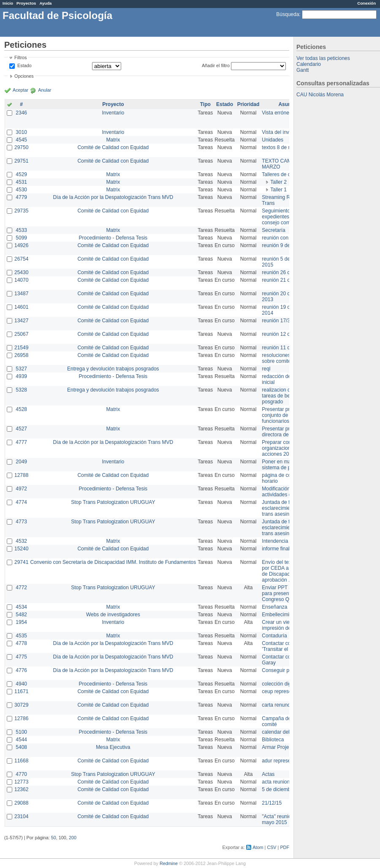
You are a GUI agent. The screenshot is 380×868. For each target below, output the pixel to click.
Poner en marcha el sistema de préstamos (286, 465)
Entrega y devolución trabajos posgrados (113, 369)
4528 (21, 409)
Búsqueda (288, 14)
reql (266, 369)
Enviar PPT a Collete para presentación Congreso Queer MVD (287, 593)
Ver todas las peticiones (323, 58)
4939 (21, 376)
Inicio (8, 3)
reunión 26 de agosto (286, 272)
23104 (21, 816)
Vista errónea (277, 113)
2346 (21, 113)
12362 (21, 789)
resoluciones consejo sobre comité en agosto (288, 358)
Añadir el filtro (216, 65)
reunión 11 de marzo (285, 348)
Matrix (113, 140)
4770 (21, 774)
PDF (285, 847)
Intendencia (275, 541)
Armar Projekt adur (283, 747)
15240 (21, 549)
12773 (21, 782)
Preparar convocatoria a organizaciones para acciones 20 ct (289, 448)
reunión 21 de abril (283, 280)
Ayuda (45, 3)
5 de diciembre (278, 789)
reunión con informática (288, 238)
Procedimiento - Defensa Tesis (113, 238)
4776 (21, 670)
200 (73, 838)
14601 (21, 307)
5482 (21, 615)
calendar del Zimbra (284, 732)
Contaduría (274, 636)
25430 (21, 272)
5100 (21, 732)
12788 (21, 475)
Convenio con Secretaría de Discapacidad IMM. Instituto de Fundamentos (113, 562)
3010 (21, 132)
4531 (21, 182)
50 (54, 838)
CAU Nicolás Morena (320, 95)
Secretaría (273, 230)
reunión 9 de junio (282, 245)
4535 (21, 636)
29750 (21, 147)
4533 (21, 230)
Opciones (24, 76)
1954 (21, 622)
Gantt (303, 70)
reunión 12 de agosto (286, 334)
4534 (21, 607)
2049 (21, 462)
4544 (21, 740)
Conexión (366, 3)
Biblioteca (273, 740)
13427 (21, 321)
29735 (21, 211)
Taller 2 (278, 182)
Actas (268, 774)
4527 (21, 429)
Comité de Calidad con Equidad (113, 147)
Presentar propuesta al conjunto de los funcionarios (287, 415)
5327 (21, 369)
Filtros (20, 57)
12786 (21, 718)
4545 (21, 140)
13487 (21, 294)
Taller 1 (278, 190)
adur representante (283, 761)
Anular (45, 90)
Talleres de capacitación (289, 174)
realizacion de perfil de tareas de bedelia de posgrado (287, 396)
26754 (21, 259)
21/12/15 (272, 803)
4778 (21, 643)
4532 (21, 541)
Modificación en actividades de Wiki (284, 492)
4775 (21, 657)
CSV (271, 847)
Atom (258, 847)
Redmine (169, 863)
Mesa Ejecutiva (113, 747)
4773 (21, 522)
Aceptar (20, 90)
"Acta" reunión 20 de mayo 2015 (285, 819)
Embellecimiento (280, 615)
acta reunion (276, 782)
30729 (21, 705)
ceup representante (284, 691)
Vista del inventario (283, 132)
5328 (21, 390)
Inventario (113, 113)
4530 (21, 190)
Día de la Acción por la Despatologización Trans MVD (113, 197)
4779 (21, 197)
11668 (21, 761)
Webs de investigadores (113, 615)
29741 (21, 562)
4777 (21, 442)
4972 (21, 489)
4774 (21, 502)
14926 (21, 245)
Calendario (309, 64)
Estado (24, 65)
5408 (21, 747)
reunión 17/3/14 (279, 321)
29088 (21, 803)
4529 (21, 174)
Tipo (205, 104)
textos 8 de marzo (282, 147)
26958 (21, 355)
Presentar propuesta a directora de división (287, 432)
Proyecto (113, 104)
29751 (21, 161)
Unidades (273, 140)
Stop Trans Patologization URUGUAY (113, 502)
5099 (21, 238)
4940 (21, 684)
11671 (21, 691)
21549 (21, 348)
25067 (21, 334)
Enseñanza (274, 607)
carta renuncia (278, 705)
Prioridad (248, 104)
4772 (21, 588)
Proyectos (26, 3)
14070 (21, 280)
